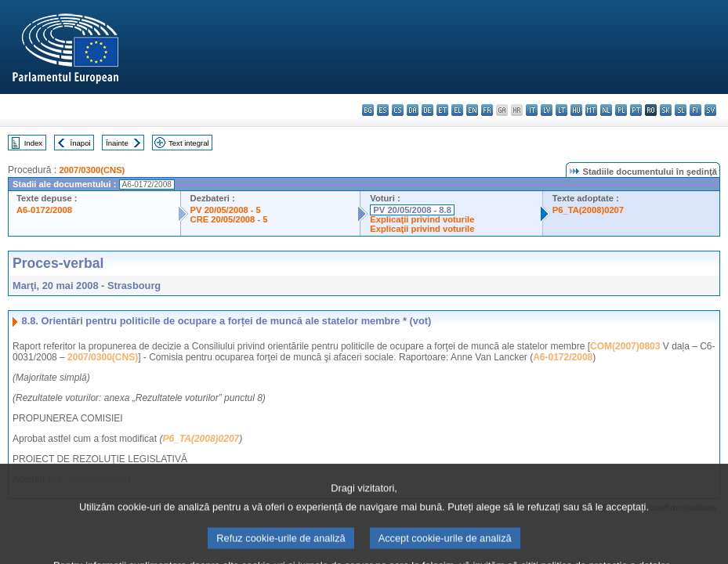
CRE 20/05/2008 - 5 (229, 219)
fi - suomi (695, 110)
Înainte (117, 143)
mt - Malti (591, 110)
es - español (383, 110)
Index (33, 143)
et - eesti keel (442, 110)
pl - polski (621, 110)
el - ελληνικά (457, 110)
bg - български (368, 110)
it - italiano (532, 110)
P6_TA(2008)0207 (588, 210)
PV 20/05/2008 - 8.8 (412, 210)
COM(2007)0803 (625, 346)
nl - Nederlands (606, 110)
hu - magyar (576, 110)
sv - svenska (710, 110)
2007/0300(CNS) (92, 170)
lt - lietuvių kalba (561, 110)
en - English (472, 110)
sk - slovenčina (666, 110)
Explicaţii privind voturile (422, 219)
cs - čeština (398, 110)
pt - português (636, 110)
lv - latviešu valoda (547, 110)
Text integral (189, 143)
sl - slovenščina (681, 110)
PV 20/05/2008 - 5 (226, 210)
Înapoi (81, 143)
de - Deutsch (427, 110)
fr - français (487, 110)
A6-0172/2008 (44, 210)
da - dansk (413, 110)
